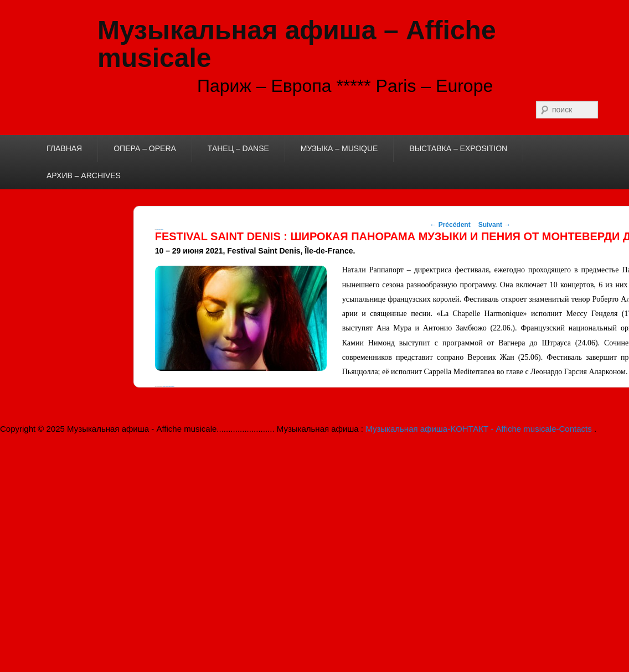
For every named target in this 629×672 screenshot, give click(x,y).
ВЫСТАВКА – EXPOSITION (458, 148)
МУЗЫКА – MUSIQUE (339, 148)
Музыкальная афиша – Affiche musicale (297, 44)
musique (164, 387)
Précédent (450, 225)
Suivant (495, 225)
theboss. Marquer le (169, 387)
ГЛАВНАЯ (64, 148)
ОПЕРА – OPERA (145, 148)
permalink (173, 387)
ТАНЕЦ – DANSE (238, 148)
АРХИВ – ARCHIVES (84, 175)
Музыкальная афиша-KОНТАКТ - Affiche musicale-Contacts (480, 429)
